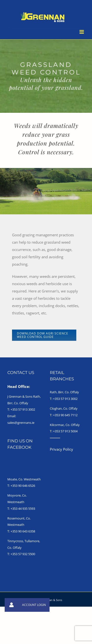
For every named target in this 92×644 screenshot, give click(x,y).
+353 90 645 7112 (65, 415)
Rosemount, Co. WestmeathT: (19, 525)
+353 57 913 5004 (65, 431)
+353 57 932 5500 (23, 554)
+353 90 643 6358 (23, 531)
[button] (12, 605)
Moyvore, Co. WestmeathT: (17, 502)
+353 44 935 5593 (23, 509)
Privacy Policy (61, 449)
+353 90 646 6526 (23, 486)
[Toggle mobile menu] (82, 32)
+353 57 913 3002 (23, 409)
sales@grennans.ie (21, 423)
